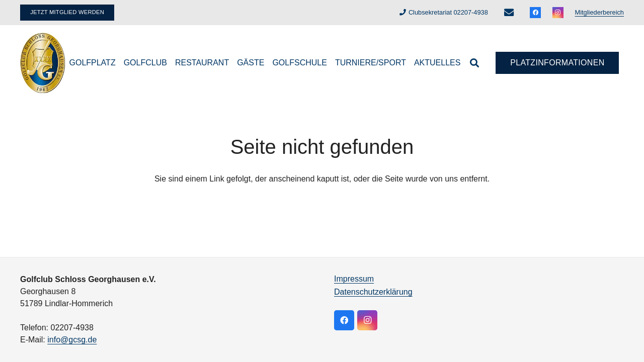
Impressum (354, 279)
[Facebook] (535, 13)
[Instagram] (558, 13)
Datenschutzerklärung (373, 292)
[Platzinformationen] (557, 63)
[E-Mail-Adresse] (509, 13)
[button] (474, 63)
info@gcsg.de (72, 340)
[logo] (43, 63)
